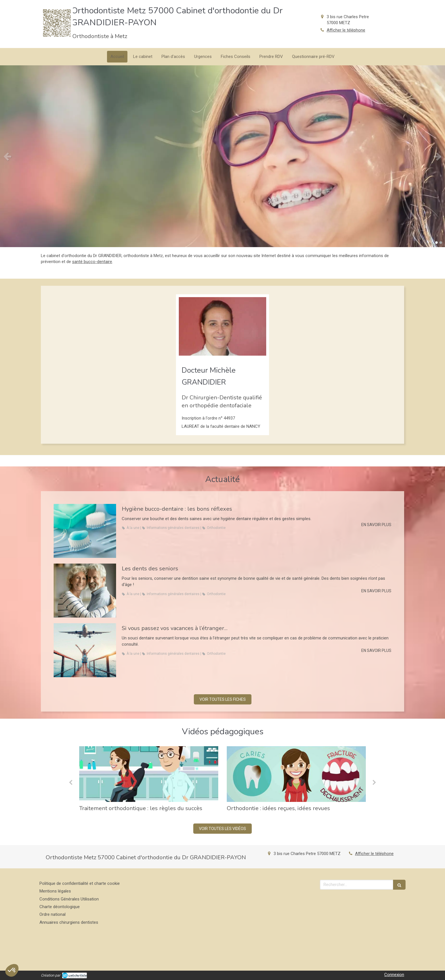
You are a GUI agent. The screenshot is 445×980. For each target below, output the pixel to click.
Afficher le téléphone (346, 30)
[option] (222, 156)
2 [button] (441, 243)
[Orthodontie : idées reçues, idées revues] (296, 774)
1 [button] (436, 243)
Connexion (394, 975)
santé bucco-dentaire (92, 262)
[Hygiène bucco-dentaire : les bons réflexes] (85, 531)
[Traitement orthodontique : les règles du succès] (149, 774)
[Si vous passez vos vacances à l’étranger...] (85, 650)
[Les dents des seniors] (85, 591)
